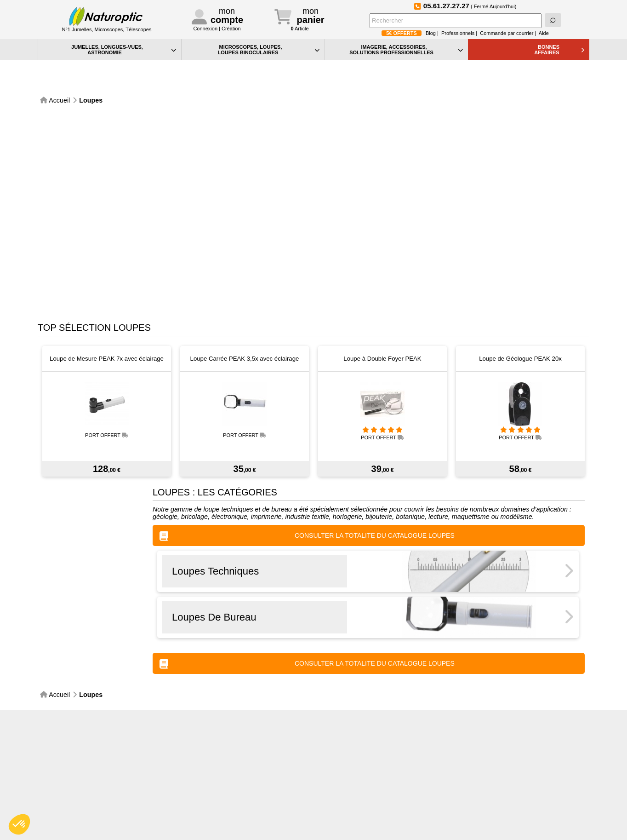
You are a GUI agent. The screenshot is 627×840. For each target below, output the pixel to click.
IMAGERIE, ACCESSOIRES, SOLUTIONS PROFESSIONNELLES (406, 50)
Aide (544, 33)
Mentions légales (208, 816)
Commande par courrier (507, 33)
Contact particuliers (211, 769)
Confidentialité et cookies (356, 769)
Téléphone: (221, 759)
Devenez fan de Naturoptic (486, 711)
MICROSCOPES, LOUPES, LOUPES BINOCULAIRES (268, 50)
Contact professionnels (216, 779)
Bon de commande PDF (355, 798)
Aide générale (341, 759)
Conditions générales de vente (226, 806)
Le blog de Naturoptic (348, 711)
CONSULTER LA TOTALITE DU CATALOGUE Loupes (307, 511)
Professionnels (458, 33)
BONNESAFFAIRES (559, 50)
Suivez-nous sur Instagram (417, 711)
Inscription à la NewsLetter (279, 711)
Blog (431, 33)
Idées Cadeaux (343, 808)
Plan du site (339, 788)
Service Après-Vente (210, 711)
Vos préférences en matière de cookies (375, 779)
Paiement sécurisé (72, 711)
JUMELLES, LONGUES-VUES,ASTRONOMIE (124, 50)
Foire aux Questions (555, 711)
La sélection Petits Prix (353, 817)
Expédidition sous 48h (141, 711)
